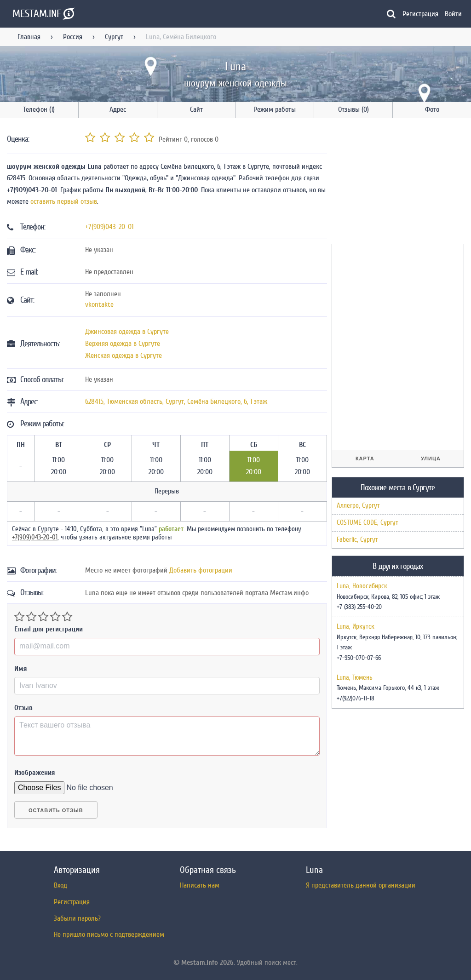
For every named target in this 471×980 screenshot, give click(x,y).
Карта (365, 458)
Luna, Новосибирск (362, 586)
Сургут (114, 37)
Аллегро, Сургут (358, 506)
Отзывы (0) (353, 109)
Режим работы (275, 109)
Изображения (35, 773)
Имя (21, 669)
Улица (431, 458)
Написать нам (200, 885)
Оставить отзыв (56, 810)
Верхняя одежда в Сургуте (123, 344)
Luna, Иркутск (356, 627)
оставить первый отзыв (64, 201)
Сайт (196, 109)
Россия (73, 37)
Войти (453, 14)
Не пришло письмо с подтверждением (109, 934)
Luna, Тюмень (355, 678)
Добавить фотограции (201, 570)
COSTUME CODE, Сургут (368, 523)
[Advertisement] (401, 183)
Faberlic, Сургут (357, 540)
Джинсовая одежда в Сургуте (127, 332)
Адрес (118, 109)
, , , (176, 401)
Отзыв (23, 708)
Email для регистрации (49, 629)
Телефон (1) (39, 109)
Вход (60, 885)
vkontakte (99, 304)
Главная (29, 37)
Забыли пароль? (77, 918)
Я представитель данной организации (361, 885)
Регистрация (420, 14)
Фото (432, 109)
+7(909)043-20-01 (109, 227)
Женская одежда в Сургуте (123, 355)
